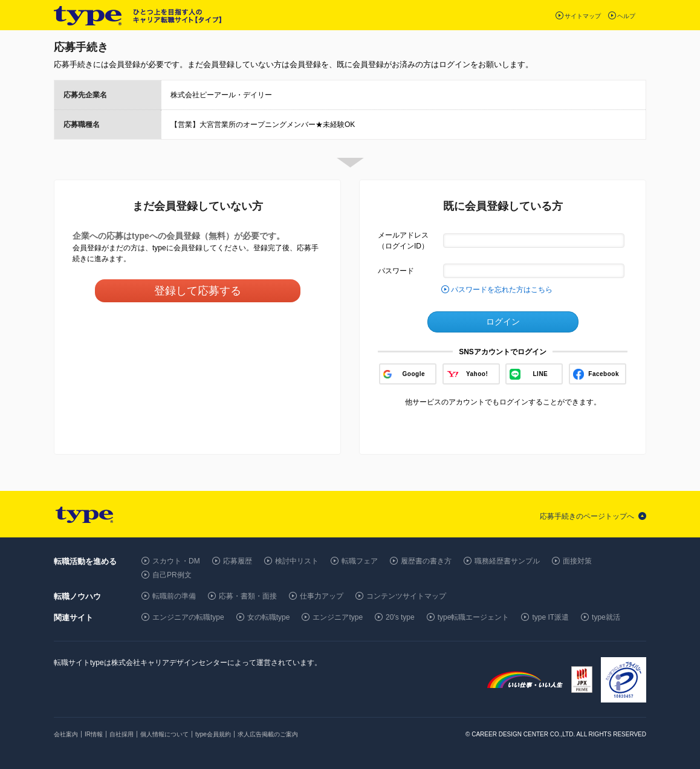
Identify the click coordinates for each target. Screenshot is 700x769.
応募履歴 (238, 561)
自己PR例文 (172, 575)
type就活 (606, 617)
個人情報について (164, 734)
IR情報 (94, 734)
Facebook (604, 374)
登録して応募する (198, 291)
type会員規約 (213, 734)
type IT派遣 (550, 617)
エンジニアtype (338, 617)
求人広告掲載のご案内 (268, 734)
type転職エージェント (474, 617)
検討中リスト (297, 561)
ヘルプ (626, 16)
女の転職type (269, 617)
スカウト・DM (176, 561)
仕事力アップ (322, 596)
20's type (400, 617)
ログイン (503, 322)
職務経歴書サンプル (507, 561)
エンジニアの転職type (188, 617)
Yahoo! (477, 374)
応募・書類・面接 (248, 596)
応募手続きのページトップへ (587, 516)
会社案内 (66, 734)
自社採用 (122, 734)
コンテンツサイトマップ (406, 596)
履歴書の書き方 (426, 561)
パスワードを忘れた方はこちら (502, 290)
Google (414, 374)
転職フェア (360, 561)
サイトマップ (583, 16)
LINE (541, 374)
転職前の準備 (174, 596)
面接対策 (577, 561)
